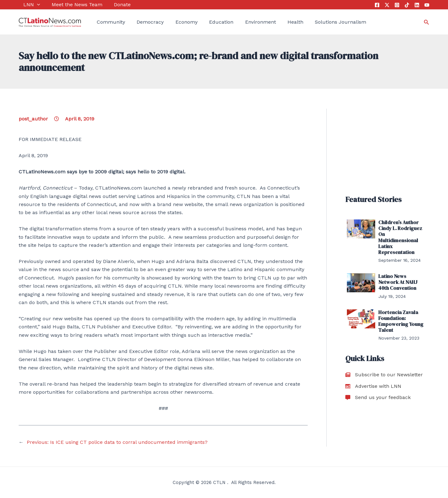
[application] (32, 5)
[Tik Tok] (407, 5)
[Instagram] (397, 5)
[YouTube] (427, 5)
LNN (27, 5)
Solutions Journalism (322, 22)
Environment (246, 22)
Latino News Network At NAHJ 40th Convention (398, 282)
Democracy (143, 22)
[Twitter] (387, 5)
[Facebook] (377, 5)
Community (106, 22)
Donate (113, 5)
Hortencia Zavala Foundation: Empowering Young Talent (401, 321)
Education (209, 22)
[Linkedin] (417, 5)
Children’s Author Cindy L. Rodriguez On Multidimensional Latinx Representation (400, 237)
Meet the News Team (70, 5)
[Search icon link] (427, 22)
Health (279, 22)
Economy (177, 22)
